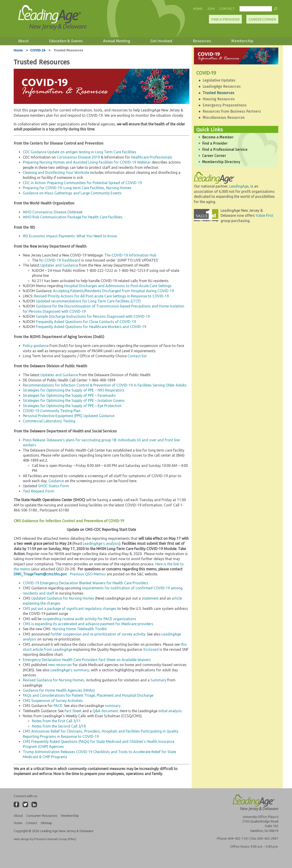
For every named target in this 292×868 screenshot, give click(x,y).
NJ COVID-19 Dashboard (60, 260)
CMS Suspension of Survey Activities (53, 701)
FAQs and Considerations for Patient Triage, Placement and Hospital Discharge (88, 695)
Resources (202, 41)
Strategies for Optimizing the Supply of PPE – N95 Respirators (74, 390)
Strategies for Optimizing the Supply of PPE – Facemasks (69, 395)
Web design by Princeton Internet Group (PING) (45, 839)
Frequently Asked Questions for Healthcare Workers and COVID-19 (91, 327)
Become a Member (218, 137)
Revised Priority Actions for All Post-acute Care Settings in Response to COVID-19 (101, 296)
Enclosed (151, 649)
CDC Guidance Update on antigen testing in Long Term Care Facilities (80, 152)
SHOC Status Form (53, 486)
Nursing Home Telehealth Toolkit (80, 629)
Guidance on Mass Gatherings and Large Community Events (72, 193)
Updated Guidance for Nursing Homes (63, 598)
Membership (242, 41)
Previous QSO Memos (88, 574)
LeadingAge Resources (222, 86)
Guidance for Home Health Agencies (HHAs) (59, 690)
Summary (158, 680)
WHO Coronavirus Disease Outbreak (53, 212)
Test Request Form (38, 491)
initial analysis (170, 711)
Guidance (56, 481)
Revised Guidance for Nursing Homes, (54, 680)
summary (113, 706)
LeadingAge (239, 186)
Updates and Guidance (59, 265)
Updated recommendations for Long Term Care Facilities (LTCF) (88, 301)
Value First (265, 215)
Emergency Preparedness (225, 105)
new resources (60, 665)
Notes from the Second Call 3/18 (59, 726)
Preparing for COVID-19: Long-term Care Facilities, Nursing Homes (77, 188)
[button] (276, 10)
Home (198, 9)
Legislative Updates (219, 80)
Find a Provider (215, 143)
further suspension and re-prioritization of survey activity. (98, 634)
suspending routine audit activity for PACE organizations (89, 619)
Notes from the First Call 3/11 (56, 721)
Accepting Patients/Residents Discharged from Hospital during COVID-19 (113, 291)
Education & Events (66, 41)
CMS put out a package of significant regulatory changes (70, 609)
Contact (227, 9)
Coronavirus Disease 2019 (78, 157)
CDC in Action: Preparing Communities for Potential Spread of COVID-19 (82, 183)
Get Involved (161, 41)
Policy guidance (36, 346)
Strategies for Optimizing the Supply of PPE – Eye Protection (72, 406)
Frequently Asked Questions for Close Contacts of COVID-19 (86, 322)
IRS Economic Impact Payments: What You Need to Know (70, 236)
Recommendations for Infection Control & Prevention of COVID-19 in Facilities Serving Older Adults (105, 385)
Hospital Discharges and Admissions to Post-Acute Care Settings (118, 286)
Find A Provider (225, 19)
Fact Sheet (73, 711)
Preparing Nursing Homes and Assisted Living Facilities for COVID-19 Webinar (87, 162)
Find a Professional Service (225, 150)
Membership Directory (221, 162)
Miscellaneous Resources (224, 118)
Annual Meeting (116, 41)
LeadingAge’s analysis (101, 543)
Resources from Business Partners (232, 111)
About (23, 41)
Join (211, 9)
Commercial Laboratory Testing (49, 421)
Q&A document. (106, 711)
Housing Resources (219, 99)
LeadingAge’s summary (70, 670)
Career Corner (262, 19)
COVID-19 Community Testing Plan (52, 411)
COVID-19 (38, 50)
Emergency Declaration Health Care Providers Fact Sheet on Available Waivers (87, 660)
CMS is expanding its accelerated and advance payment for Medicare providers (88, 624)
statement (150, 598)
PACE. (58, 706)
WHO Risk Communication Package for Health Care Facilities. (73, 217)
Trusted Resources (218, 93)
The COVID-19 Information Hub (130, 255)
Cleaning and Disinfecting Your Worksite (56, 172)
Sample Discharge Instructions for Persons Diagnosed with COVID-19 (93, 316)
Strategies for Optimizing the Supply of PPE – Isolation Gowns (74, 400)
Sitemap (46, 823)
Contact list (137, 356)
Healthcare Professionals (152, 157)
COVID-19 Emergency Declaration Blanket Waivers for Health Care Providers (86, 583)
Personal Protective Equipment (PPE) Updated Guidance (69, 416)
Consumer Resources (42, 816)
